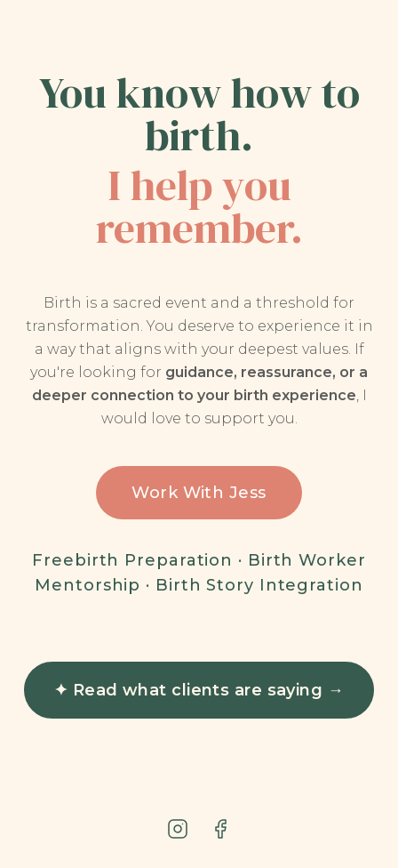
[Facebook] (220, 829)
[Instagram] (178, 829)
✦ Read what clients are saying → (199, 690)
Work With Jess (199, 493)
